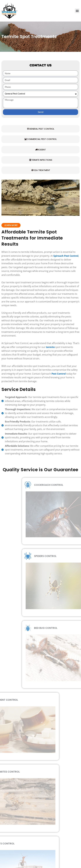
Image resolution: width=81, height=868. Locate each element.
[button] (77, 11)
